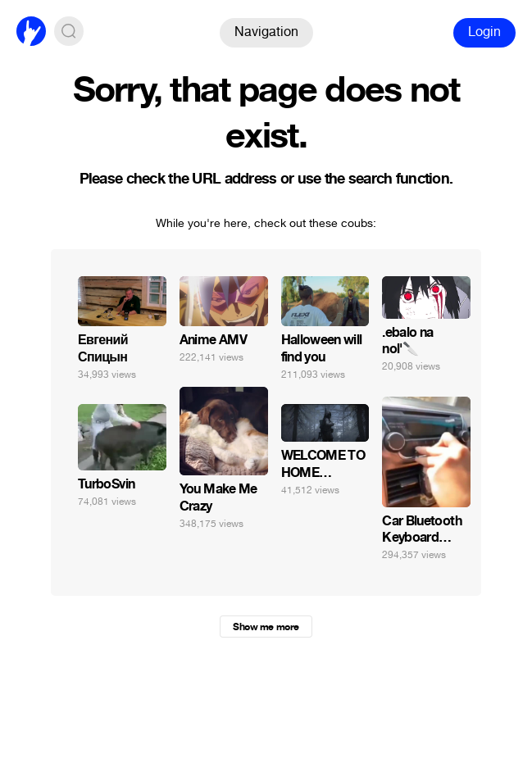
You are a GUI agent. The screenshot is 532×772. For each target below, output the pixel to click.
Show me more (266, 627)
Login (484, 32)
